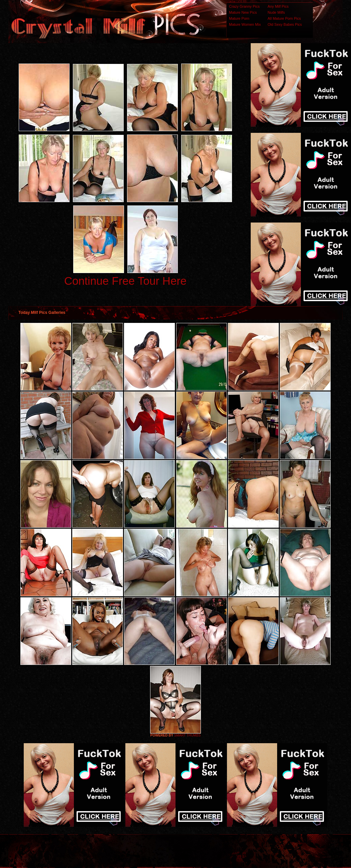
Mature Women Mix (245, 24)
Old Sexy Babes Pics (285, 24)
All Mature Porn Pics (284, 18)
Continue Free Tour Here (125, 281)
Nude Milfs (276, 12)
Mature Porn (239, 18)
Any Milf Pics (278, 6)
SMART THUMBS (187, 735)
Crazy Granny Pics (244, 6)
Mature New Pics (243, 12)
